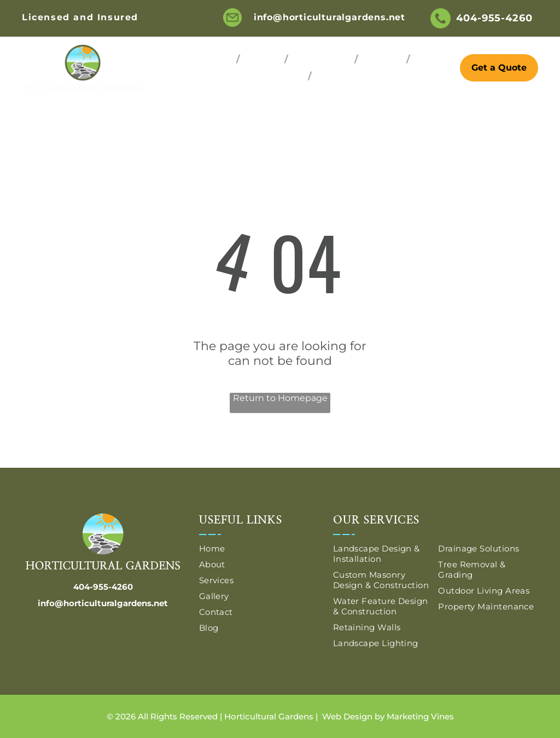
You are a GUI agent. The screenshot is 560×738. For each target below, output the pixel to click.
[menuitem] (217, 59)
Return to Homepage (280, 398)
